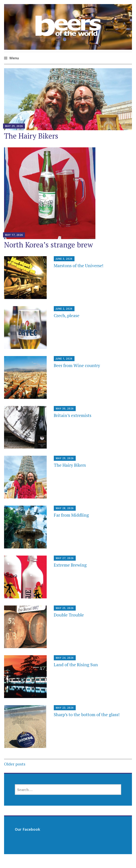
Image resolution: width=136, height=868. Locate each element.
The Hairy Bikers (31, 136)
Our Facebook (28, 829)
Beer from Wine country (77, 365)
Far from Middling (71, 515)
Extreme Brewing (70, 565)
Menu (14, 58)
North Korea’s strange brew (49, 245)
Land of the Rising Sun (76, 665)
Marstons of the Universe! (79, 266)
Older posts (15, 764)
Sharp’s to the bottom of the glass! (87, 715)
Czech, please (67, 315)
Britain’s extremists (73, 415)
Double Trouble (69, 615)
